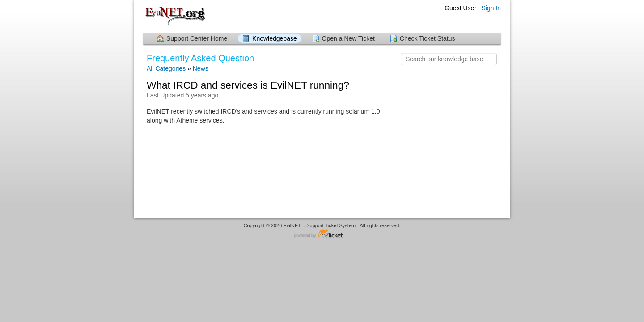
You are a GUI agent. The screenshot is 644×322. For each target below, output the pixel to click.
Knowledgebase (275, 38)
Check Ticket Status (428, 38)
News (201, 68)
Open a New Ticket (348, 38)
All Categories (166, 68)
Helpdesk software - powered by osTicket (322, 234)
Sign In (491, 8)
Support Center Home (197, 38)
